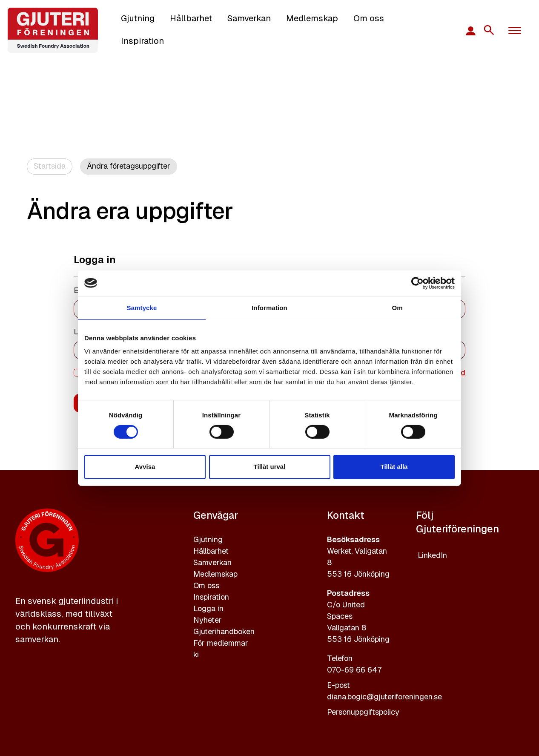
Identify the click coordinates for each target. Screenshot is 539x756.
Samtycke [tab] (142, 307)
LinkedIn (432, 555)
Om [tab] (397, 307)
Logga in (208, 608)
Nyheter (208, 620)
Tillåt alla (394, 467)
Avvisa (145, 467)
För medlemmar (221, 643)
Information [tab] (269, 307)
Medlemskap (312, 18)
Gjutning (138, 18)
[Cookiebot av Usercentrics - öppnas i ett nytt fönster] (417, 283)
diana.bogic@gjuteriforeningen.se (384, 697)
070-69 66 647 (354, 670)
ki (196, 654)
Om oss (369, 18)
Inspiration (142, 41)
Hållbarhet (191, 18)
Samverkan (249, 18)
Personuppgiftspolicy (363, 712)
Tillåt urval (270, 467)
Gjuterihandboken (224, 631)
